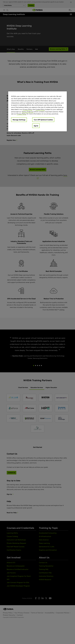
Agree (36, 126)
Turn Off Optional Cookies (43, 120)
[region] (37, 111)
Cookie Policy (40, 109)
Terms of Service (28, 112)
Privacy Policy (27, 109)
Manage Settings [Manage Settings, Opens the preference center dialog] (19, 120)
